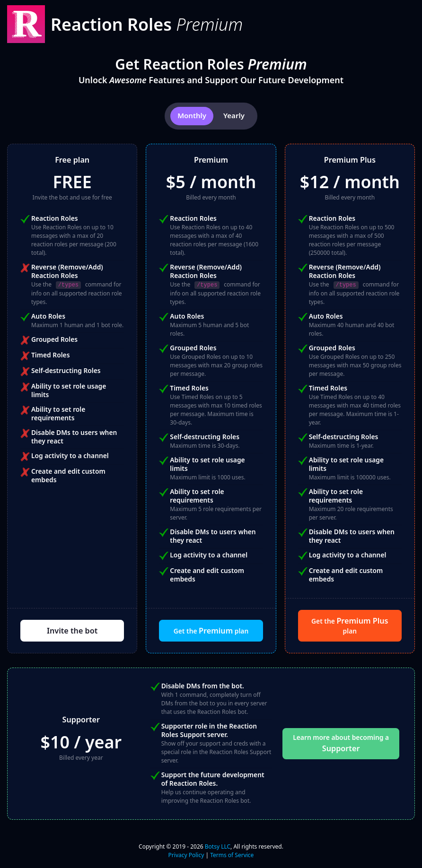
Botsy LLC (218, 846)
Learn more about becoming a (341, 743)
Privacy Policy (186, 855)
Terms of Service (232, 855)
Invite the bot (72, 631)
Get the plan (211, 631)
